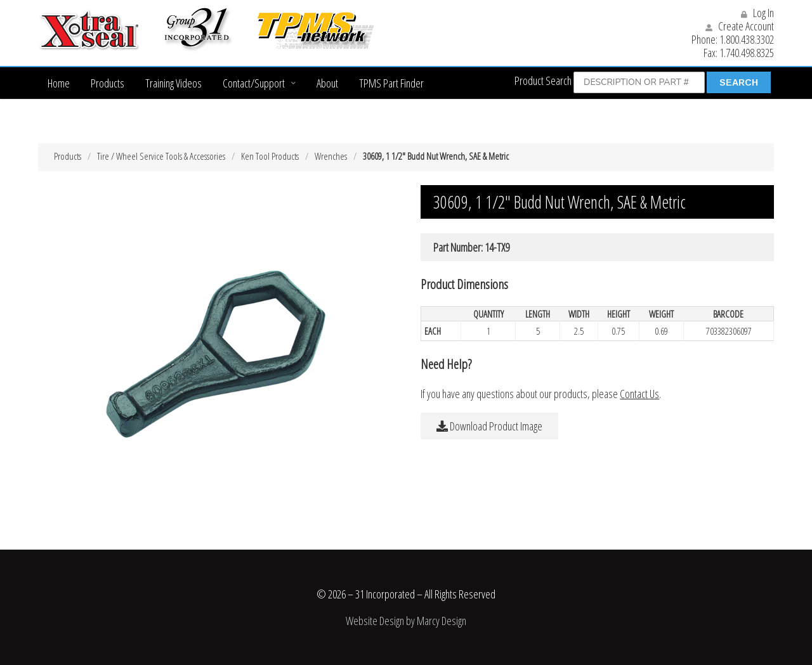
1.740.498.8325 (747, 53)
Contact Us (639, 394)
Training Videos (174, 83)
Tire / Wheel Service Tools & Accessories (161, 156)
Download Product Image (489, 426)
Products (108, 83)
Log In (757, 13)
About (327, 83)
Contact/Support (254, 83)
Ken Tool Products (270, 156)
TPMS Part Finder (391, 83)
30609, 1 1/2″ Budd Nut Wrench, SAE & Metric (436, 156)
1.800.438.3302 (747, 39)
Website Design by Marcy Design (406, 621)
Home (59, 83)
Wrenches (331, 156)
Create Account (740, 26)
